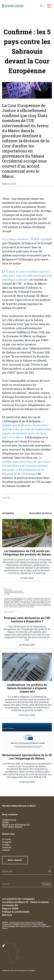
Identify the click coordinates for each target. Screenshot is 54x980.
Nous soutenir (15, 860)
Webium (32, 971)
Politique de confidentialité (16, 912)
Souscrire (47, 884)
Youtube (6, 845)
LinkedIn (6, 850)
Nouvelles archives (41, 513)
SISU (12, 971)
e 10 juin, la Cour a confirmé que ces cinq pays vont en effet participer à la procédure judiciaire (27, 275)
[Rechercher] (24, 871)
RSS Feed (7, 915)
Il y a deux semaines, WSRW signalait (27, 239)
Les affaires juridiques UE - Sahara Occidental (25, 902)
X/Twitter (7, 839)
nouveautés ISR (10, 905)
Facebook (7, 847)
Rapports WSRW (10, 909)
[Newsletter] (21, 884)
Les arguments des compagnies (18, 899)
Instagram (7, 842)
